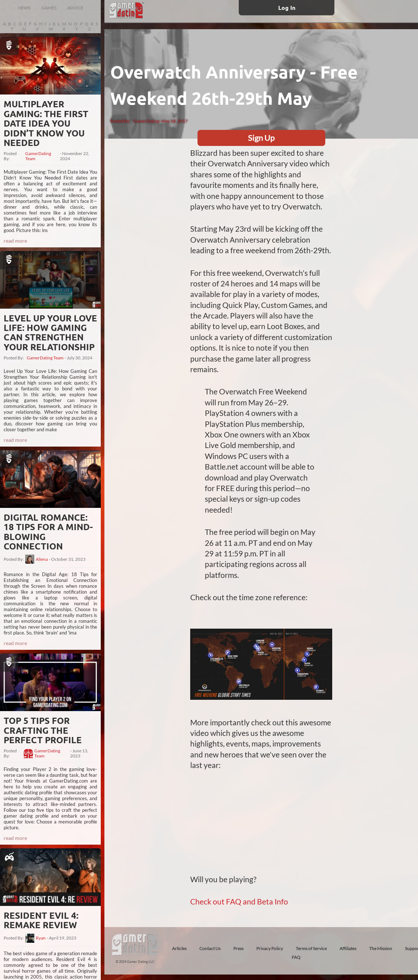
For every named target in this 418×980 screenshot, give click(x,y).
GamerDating (146, 121)
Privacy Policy (270, 948)
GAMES (49, 8)
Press (238, 948)
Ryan (41, 938)
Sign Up (261, 138)
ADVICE (75, 8)
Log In (287, 7)
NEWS (24, 8)
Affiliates (348, 948)
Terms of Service (311, 948)
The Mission (381, 948)
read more (15, 241)
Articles (179, 948)
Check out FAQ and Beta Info (239, 901)
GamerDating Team (38, 156)
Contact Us (210, 948)
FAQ (296, 957)
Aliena (42, 559)
